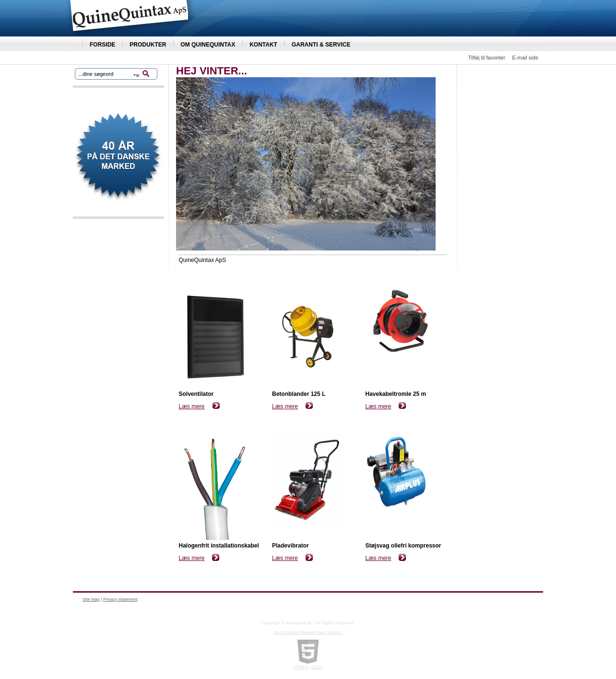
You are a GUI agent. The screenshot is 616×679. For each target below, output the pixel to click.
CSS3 (317, 667)
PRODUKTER (148, 45)
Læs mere (192, 406)
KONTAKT (263, 45)
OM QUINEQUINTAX (208, 45)
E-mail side (525, 58)
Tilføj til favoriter (487, 58)
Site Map (91, 599)
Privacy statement (120, 599)
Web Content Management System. (308, 632)
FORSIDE (102, 45)
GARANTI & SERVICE (321, 45)
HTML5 (301, 667)
